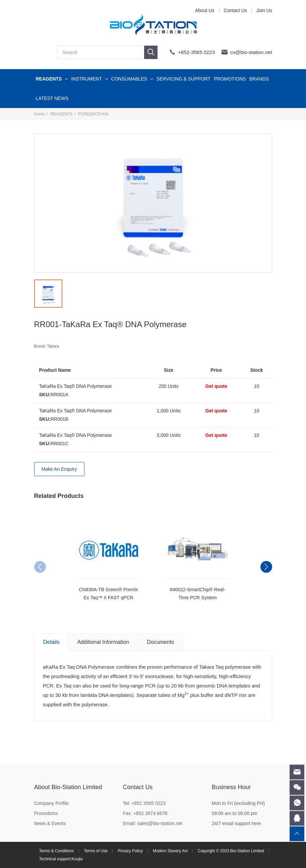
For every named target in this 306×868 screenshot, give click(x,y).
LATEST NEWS (52, 98)
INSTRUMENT (89, 79)
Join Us (264, 10)
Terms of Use (96, 851)
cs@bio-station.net (251, 52)
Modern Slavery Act (170, 851)
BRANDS (259, 79)
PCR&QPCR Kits (93, 114)
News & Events (50, 823)
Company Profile (52, 803)
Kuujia (77, 859)
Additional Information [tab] (103, 642)
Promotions (46, 813)
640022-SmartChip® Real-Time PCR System (198, 594)
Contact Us (235, 10)
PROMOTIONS (230, 79)
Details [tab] (51, 642)
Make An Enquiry (59, 469)
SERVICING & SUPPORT (183, 79)
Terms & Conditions (57, 851)
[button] (266, 567)
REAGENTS (52, 79)
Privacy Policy (130, 851)
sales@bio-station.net (160, 823)
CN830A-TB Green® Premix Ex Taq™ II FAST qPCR (108, 594)
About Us (205, 10)
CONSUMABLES (132, 79)
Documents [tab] (160, 642)
